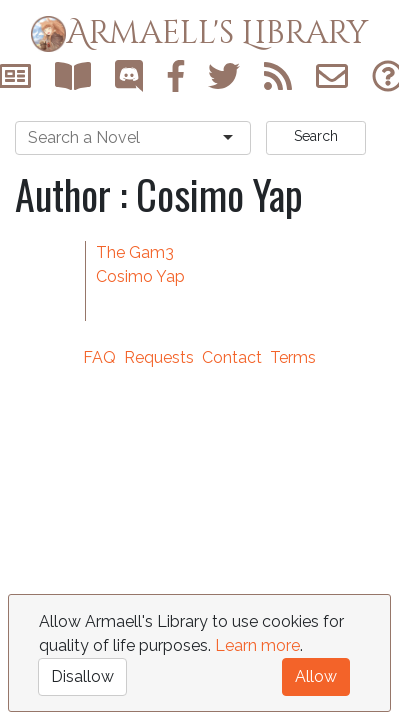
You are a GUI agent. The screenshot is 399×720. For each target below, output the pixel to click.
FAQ (99, 357)
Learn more (257, 645)
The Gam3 (135, 252)
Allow (316, 676)
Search (316, 136)
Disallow (82, 676)
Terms (293, 357)
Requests (159, 357)
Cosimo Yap (140, 276)
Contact (232, 357)
